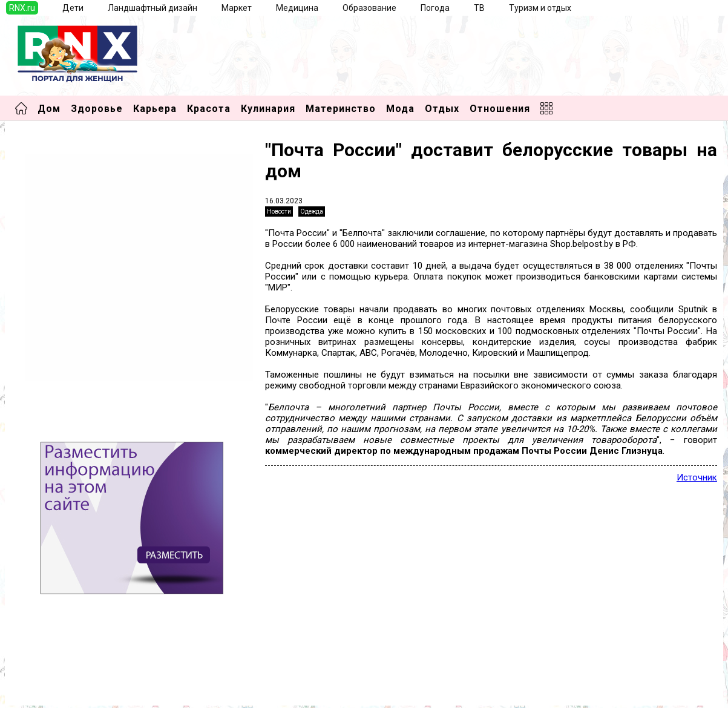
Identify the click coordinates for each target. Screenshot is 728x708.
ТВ (479, 8)
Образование (369, 8)
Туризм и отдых (540, 8)
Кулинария (268, 109)
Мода (400, 109)
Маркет (237, 8)
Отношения (500, 109)
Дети (73, 8)
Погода (435, 8)
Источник (697, 477)
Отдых (442, 109)
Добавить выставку (56, 680)
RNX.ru (22, 8)
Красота (209, 109)
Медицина (297, 8)
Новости (279, 211)
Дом (49, 109)
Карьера (155, 109)
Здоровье (97, 109)
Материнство (341, 109)
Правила (34, 692)
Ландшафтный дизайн (152, 8)
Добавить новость (54, 668)
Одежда (312, 211)
